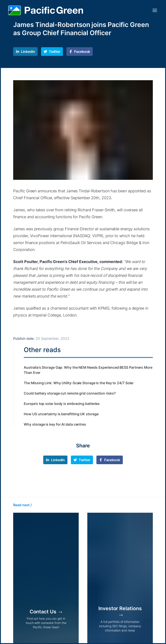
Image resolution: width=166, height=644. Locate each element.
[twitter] (52, 52)
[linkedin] (25, 52)
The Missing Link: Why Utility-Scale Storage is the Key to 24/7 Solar (79, 383)
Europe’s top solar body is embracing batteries (62, 404)
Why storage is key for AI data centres (55, 424)
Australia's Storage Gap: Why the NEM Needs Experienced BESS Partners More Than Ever (88, 370)
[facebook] (80, 52)
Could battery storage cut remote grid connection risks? (70, 393)
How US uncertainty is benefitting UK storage (61, 414)
